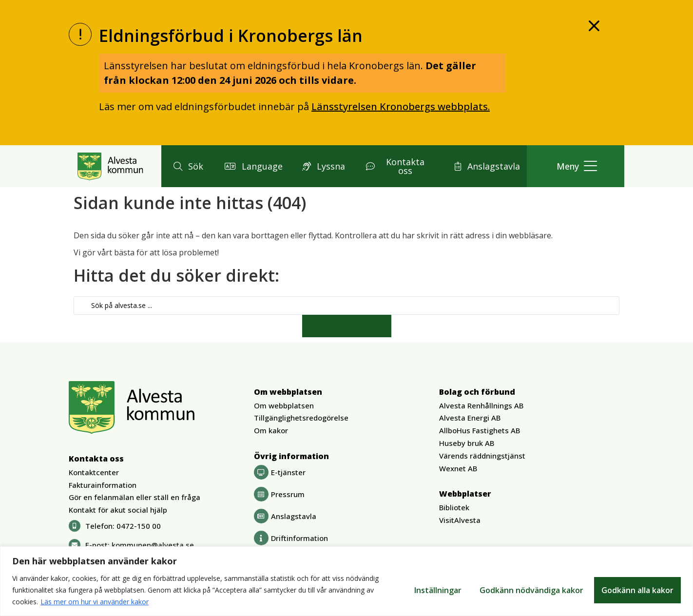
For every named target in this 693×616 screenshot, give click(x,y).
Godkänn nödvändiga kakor (531, 590)
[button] (187, 166)
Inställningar (437, 590)
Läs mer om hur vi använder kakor (95, 602)
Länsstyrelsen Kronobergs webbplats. (401, 106)
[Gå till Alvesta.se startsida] (110, 166)
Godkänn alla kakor (637, 590)
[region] (346, 581)
